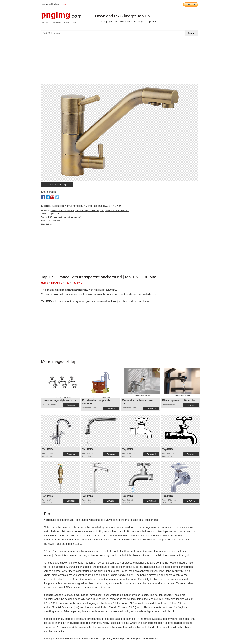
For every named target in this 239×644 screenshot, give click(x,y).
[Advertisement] (120, 61)
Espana (64, 4)
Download (71, 405)
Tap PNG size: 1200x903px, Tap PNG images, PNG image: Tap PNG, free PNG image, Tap (90, 211)
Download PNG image (57, 185)
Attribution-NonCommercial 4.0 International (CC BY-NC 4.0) (87, 206)
